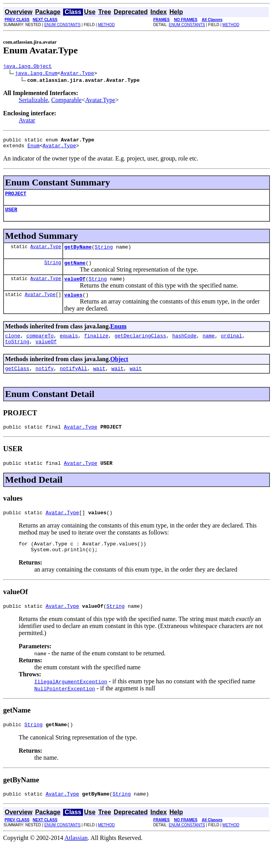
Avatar (27, 121)
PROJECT (16, 198)
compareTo (40, 347)
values (73, 305)
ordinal (232, 347)
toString (17, 354)
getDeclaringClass (140, 347)
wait (99, 382)
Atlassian (76, 861)
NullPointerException (65, 709)
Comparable (67, 101)
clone (13, 347)
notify (45, 382)
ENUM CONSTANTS (63, 25)
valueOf (75, 288)
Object (119, 372)
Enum (33, 149)
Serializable (33, 101)
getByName (78, 254)
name (209, 347)
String (104, 254)
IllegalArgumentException (71, 702)
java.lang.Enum (36, 74)
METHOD (106, 25)
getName (75, 271)
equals (69, 347)
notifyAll (73, 382)
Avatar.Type (77, 74)
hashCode (184, 347)
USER (11, 215)
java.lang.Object (27, 67)
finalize (96, 347)
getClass (17, 382)
